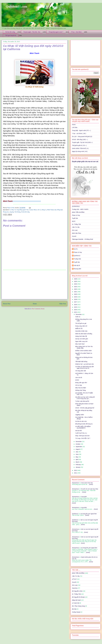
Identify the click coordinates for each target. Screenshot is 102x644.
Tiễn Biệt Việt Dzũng (81, 362)
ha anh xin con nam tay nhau (90, 489)
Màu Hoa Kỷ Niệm (81, 388)
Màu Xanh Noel (80, 344)
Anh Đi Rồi (78, 431)
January (78, 467)
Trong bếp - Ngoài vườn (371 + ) (81, 130)
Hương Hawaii (76, 612)
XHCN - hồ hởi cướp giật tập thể (85, 408)
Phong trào (6, 212)
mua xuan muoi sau (87, 483)
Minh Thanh (50, 210)
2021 (76, 292)
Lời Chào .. (75, 127)
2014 (76, 310)
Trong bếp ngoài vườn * (56, 32)
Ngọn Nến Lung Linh (81, 341)
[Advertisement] (35, 285)
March (78, 462)
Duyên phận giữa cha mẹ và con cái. (85, 161)
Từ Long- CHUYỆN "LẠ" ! (83, 438)
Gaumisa (75, 588)
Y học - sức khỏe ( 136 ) (79, 133)
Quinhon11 (77, 256)
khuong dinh (77, 269)
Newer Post (7, 304)
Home (35, 304)
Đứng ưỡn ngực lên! (81, 383)
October (78, 444)
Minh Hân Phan (77, 233)
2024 (76, 284)
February (78, 465)
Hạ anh (74, 236)
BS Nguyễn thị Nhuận (78, 597)
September (79, 447)
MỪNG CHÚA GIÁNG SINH (83, 351)
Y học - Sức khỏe (76, 32)
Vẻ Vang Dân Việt (80, 371)
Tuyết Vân (75, 218)
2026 (76, 279)
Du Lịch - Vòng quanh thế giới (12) (82, 136)
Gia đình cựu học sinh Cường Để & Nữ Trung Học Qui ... (85, 398)
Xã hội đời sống (10, 32)
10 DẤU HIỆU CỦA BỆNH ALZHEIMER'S (83, 427)
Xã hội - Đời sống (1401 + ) (80, 139)
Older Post (63, 304)
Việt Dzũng (17, 212)
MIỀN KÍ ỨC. (79, 329)
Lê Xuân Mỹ (75, 603)
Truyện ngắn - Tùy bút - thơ (32, 32)
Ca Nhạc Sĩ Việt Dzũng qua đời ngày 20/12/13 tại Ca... (84, 367)
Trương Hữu (77, 259)
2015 (76, 307)
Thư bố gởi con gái (81, 323)
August (78, 449)
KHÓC (77, 380)
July (77, 452)
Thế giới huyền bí (11, 35)
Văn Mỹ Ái (77, 265)
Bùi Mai (74, 609)
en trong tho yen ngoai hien (89, 514)
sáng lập (12, 212)
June (77, 454)
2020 (76, 294)
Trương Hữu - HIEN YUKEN (80, 209)
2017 (76, 302)
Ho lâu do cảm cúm (81, 421)
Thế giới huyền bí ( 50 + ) (79, 145)
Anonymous (75, 483)
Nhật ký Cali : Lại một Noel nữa (84, 364)
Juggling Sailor (80, 415)
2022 (76, 289)
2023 (76, 287)
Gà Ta (76, 249)
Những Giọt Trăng (81, 390)
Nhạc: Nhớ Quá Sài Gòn (82, 436)
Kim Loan (75, 230)
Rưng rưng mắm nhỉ (81, 326)
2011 (76, 473)
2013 (76, 312)
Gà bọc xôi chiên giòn (82, 339)
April (77, 459)
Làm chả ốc (79, 378)
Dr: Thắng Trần (76, 224)
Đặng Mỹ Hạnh (76, 600)
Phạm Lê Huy (11, 208)
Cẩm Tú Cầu (76, 227)
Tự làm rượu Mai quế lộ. (82, 401)
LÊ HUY (74, 579)
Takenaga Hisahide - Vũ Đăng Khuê (83, 239)
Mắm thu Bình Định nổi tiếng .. (84, 334)
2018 (76, 299)
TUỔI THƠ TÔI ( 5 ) (81, 433)
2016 (76, 305)
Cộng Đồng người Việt (22, 210)
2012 (76, 470)
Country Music (33, 210)
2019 (76, 297)
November (79, 442)
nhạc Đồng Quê (59, 210)
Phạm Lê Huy (76, 215)
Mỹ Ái (74, 221)
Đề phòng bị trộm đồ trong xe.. (84, 424)
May (77, 457)
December (79, 314)
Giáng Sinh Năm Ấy (81, 336)
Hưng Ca (44, 210)
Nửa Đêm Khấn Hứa (81, 331)
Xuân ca (78, 317)
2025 (76, 281)
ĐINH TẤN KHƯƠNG (78, 212)
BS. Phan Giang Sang (78, 606)
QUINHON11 (76, 206)
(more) (91, 484)
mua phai (84, 497)
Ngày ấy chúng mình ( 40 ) (80, 151)
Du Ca (39, 210)
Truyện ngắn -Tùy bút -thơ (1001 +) (82, 142)
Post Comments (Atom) (38, 309)
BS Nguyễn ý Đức (77, 591)
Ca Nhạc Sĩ (13, 210)
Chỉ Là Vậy (79, 385)
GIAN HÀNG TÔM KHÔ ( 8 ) (80, 148)
